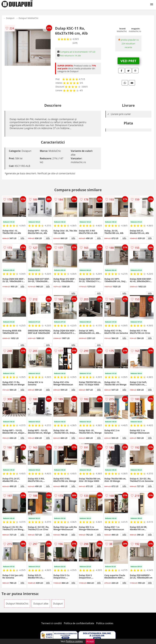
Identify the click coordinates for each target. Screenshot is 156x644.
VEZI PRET (128, 61)
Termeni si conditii (52, 623)
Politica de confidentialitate (79, 623)
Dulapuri (10, 18)
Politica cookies (105, 623)
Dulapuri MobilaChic (29, 18)
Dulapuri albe (41, 604)
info (22, 238)
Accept (90, 641)
